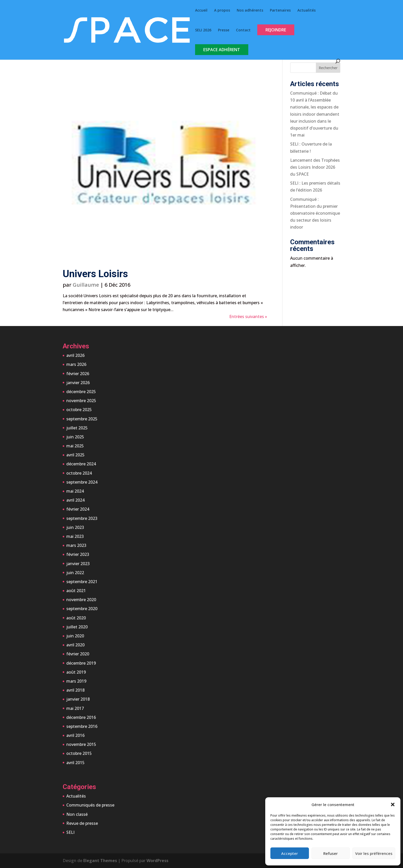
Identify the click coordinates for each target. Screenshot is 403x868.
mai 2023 (75, 536)
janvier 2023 (78, 564)
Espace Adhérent (222, 50)
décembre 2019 (81, 663)
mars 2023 (76, 545)
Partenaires (280, 11)
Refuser (331, 853)
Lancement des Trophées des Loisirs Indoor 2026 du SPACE (315, 167)
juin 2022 (75, 573)
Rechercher (328, 68)
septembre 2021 (82, 582)
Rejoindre (276, 30)
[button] (393, 804)
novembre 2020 (81, 600)
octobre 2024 (79, 473)
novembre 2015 (81, 744)
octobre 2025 (79, 410)
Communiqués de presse (90, 805)
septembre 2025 (82, 419)
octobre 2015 (79, 753)
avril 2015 (75, 763)
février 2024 (78, 509)
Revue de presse (82, 823)
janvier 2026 (78, 383)
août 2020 (76, 618)
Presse (224, 30)
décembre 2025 (81, 392)
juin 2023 (75, 527)
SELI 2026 (203, 30)
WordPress (157, 861)
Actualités (306, 11)
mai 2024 (75, 491)
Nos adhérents (250, 11)
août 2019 (76, 672)
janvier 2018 (78, 699)
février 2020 (78, 654)
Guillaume (86, 285)
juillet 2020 (77, 627)
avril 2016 (75, 735)
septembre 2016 (82, 726)
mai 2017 (75, 708)
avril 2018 (75, 690)
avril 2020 (75, 645)
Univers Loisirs (95, 274)
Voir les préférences (374, 853)
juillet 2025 (77, 428)
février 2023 (78, 554)
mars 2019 (76, 681)
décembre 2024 (81, 464)
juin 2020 (75, 636)
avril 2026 (75, 355)
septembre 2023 (82, 518)
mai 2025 (75, 446)
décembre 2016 (81, 717)
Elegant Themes (100, 861)
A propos (222, 11)
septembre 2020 (82, 609)
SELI (70, 832)
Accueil (201, 11)
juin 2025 (75, 437)
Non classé (77, 814)
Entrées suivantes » (248, 317)
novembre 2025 (81, 401)
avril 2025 (75, 455)
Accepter (290, 853)
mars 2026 (76, 364)
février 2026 (78, 374)
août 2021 (76, 591)
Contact (243, 30)
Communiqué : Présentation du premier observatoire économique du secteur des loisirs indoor (315, 213)
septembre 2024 (82, 482)
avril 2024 (75, 500)
